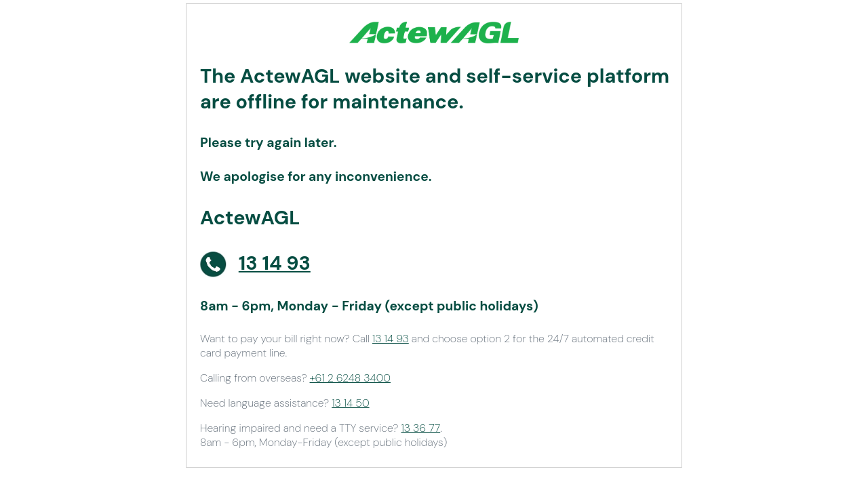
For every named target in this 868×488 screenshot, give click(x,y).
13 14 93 (391, 339)
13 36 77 (420, 428)
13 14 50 (350, 403)
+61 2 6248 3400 (350, 378)
